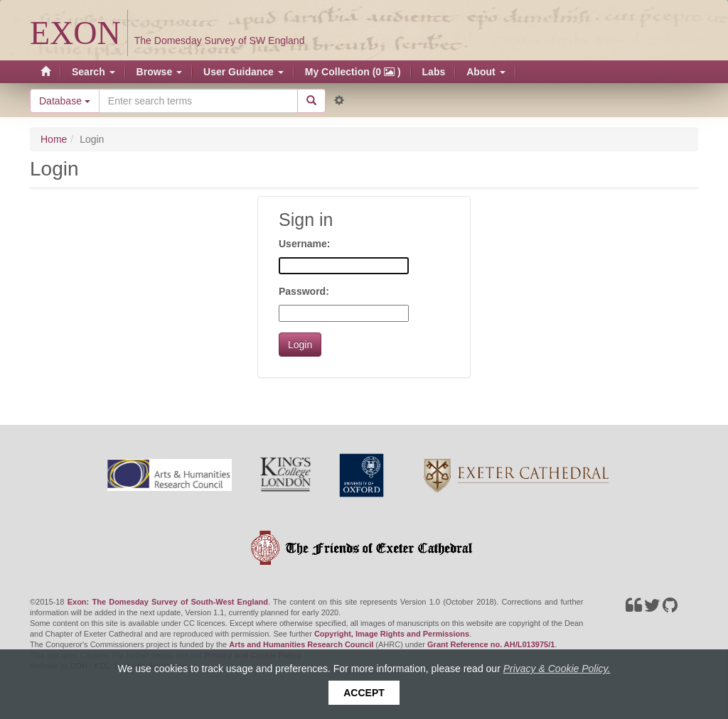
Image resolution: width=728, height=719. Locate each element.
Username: (304, 244)
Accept (364, 693)
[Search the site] (198, 101)
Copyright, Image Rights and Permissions (392, 634)
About (486, 72)
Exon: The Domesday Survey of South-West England (168, 602)
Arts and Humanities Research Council (301, 644)
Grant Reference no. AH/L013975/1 (491, 644)
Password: (304, 291)
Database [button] (65, 101)
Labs (434, 72)
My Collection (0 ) (353, 72)
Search (93, 72)
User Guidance (243, 72)
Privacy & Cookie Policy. (557, 669)
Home (54, 139)
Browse (159, 72)
